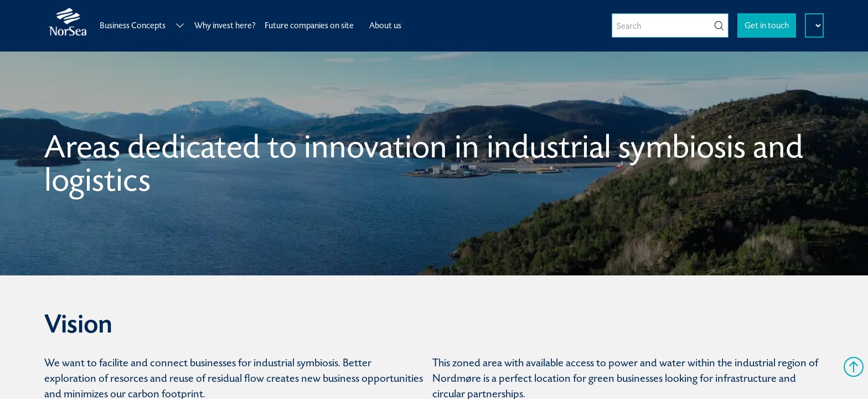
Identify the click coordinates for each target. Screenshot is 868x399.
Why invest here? (225, 25)
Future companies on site (309, 25)
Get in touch (767, 25)
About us (385, 25)
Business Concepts (143, 25)
